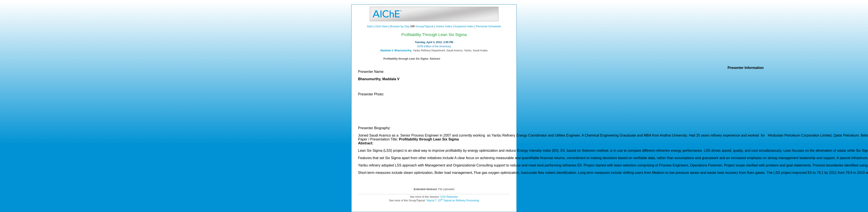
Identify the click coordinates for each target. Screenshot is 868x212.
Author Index (444, 26)
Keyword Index (464, 26)
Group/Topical (424, 26)
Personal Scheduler (488, 26)
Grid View (381, 26)
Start (370, 26)
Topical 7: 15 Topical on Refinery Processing (453, 201)
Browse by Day (400, 26)
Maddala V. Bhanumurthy (396, 51)
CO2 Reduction (449, 197)
